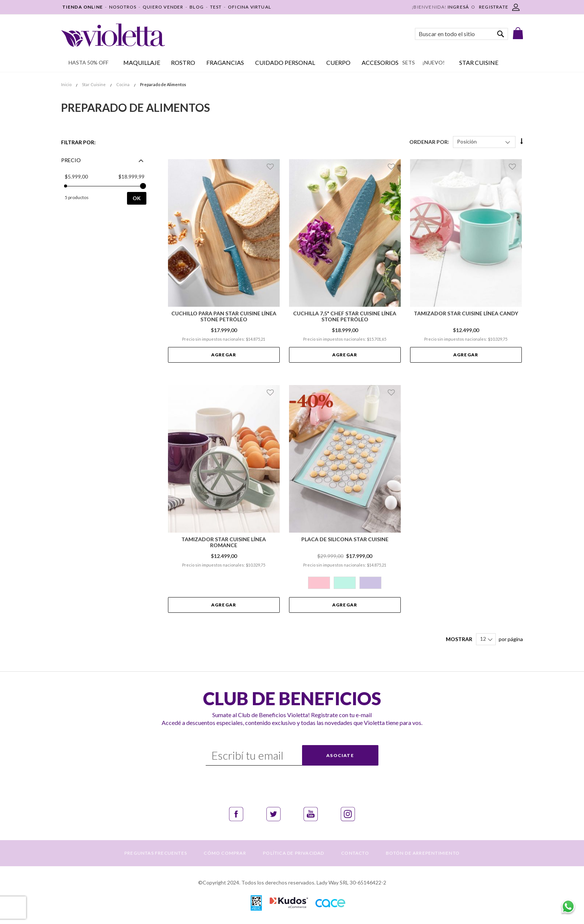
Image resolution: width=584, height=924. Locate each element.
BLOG (197, 7)
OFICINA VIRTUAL (250, 7)
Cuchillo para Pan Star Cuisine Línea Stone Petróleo (224, 316)
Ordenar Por (429, 141)
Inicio (67, 84)
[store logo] (113, 35)
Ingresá (458, 7)
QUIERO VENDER (163, 7)
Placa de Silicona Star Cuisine (345, 539)
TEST (216, 7)
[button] (271, 167)
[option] (319, 583)
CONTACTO (355, 853)
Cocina (123, 84)
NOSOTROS (123, 7)
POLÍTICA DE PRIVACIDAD (293, 853)
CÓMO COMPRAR (225, 853)
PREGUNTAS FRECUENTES (156, 853)
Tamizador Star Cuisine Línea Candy (466, 313)
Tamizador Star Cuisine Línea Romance (224, 542)
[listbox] (345, 584)
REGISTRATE (494, 7)
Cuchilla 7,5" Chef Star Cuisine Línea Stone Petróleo (345, 316)
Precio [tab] (71, 160)
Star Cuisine (94, 84)
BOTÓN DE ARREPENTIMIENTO (423, 853)
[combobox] (461, 34)
